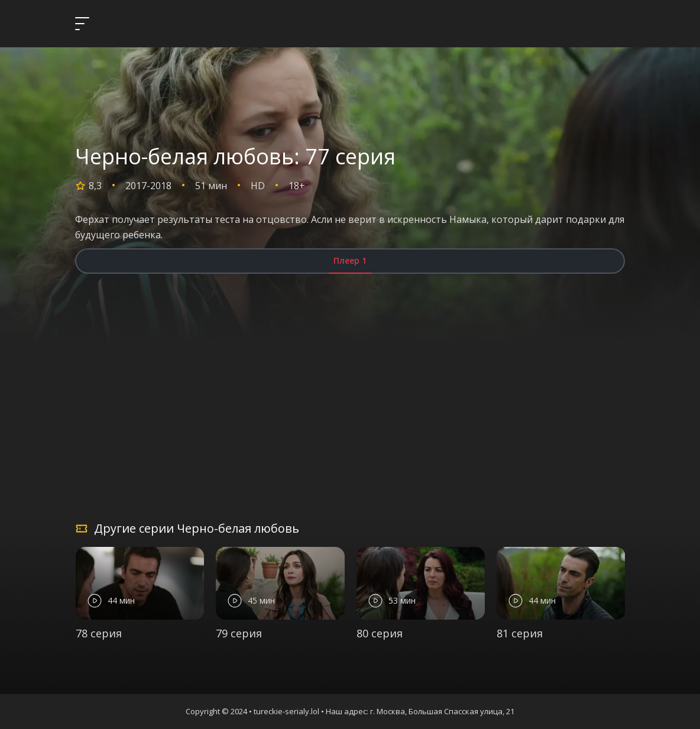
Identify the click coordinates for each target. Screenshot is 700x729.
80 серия (380, 633)
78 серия (99, 633)
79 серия (239, 633)
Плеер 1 (350, 260)
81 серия (520, 633)
